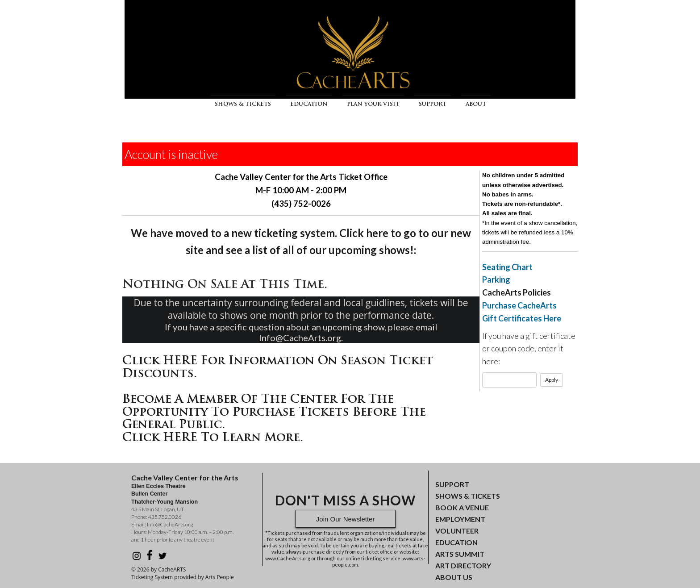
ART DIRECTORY (463, 565)
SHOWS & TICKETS (468, 496)
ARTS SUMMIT (460, 554)
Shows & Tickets (243, 104)
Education (309, 104)
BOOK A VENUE (462, 507)
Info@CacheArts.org (170, 524)
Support (433, 104)
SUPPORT (452, 484)
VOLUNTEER (457, 531)
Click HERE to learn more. (213, 438)
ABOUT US (454, 577)
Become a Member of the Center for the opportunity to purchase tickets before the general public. (274, 413)
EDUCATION (456, 542)
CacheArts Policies (517, 292)
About (476, 104)
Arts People (220, 577)
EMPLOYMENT (460, 519)
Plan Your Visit (373, 104)
